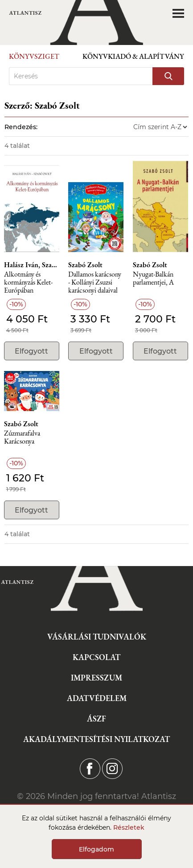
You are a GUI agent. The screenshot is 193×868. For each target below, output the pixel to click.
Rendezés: (21, 127)
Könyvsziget (34, 56)
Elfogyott (31, 351)
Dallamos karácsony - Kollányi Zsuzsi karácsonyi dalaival (95, 283)
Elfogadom (96, 849)
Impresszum (96, 678)
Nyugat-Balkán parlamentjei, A (153, 279)
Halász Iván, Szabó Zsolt (32, 265)
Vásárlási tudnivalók (97, 637)
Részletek (129, 827)
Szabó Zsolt (85, 265)
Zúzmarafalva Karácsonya (22, 438)
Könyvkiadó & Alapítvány (133, 56)
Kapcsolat (96, 657)
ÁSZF (96, 719)
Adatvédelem (97, 698)
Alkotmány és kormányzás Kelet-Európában (28, 283)
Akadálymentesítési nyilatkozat (96, 739)
